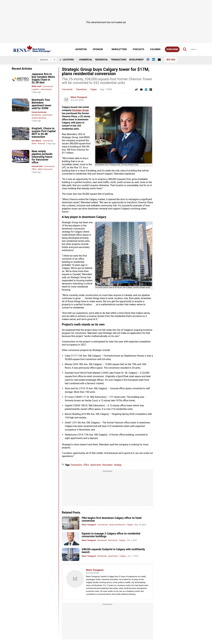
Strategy (118, 465)
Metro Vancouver (45, 169)
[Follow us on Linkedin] (155, 59)
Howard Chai (37, 166)
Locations (67, 60)
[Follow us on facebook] (149, 59)
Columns (155, 49)
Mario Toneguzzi (79, 97)
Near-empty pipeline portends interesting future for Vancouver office (42, 157)
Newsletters (119, 49)
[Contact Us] (161, 60)
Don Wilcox (36, 141)
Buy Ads (171, 60)
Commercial (86, 60)
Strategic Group (80, 110)
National (41, 144)
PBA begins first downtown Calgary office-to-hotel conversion (112, 519)
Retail (34, 144)
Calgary (93, 89)
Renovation (107, 465)
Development (136, 60)
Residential (102, 60)
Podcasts (138, 49)
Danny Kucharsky (39, 112)
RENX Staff (36, 86)
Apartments (47, 115)
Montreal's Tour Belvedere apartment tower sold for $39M (42, 104)
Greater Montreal (39, 118)
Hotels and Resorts (117, 525)
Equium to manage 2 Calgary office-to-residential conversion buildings (111, 535)
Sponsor (98, 49)
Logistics (36, 89)
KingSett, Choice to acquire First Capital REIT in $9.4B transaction (44, 133)
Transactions (119, 60)
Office (34, 169)
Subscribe (172, 49)
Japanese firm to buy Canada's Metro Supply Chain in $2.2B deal (43, 78)
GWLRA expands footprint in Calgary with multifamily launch (113, 551)
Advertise (81, 49)
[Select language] (47, 60)
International (46, 89)
